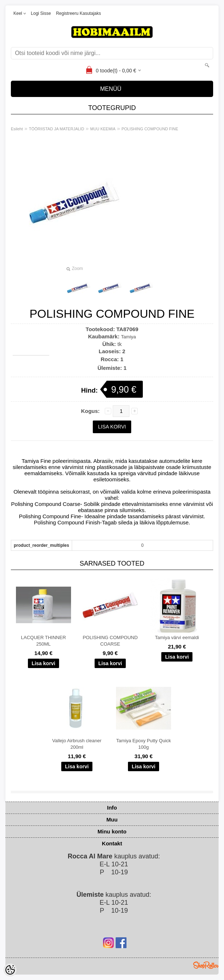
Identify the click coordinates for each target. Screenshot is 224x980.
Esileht (17, 129)
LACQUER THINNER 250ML (43, 641)
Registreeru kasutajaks (78, 13)
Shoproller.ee (206, 965)
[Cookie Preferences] (10, 970)
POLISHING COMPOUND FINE (150, 129)
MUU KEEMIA (103, 129)
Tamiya (128, 337)
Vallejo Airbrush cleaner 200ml (77, 744)
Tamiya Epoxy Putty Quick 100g (144, 744)
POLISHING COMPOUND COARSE (110, 641)
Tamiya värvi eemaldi (177, 637)
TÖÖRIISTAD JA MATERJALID (57, 129)
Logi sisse (41, 13)
